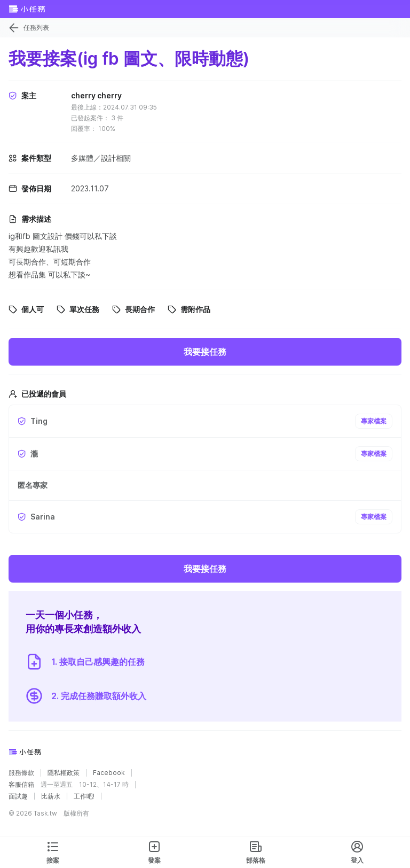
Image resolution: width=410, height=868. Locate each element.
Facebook (109, 773)
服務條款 (21, 773)
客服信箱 (21, 785)
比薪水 (51, 796)
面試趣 (18, 796)
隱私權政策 (64, 773)
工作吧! (84, 796)
